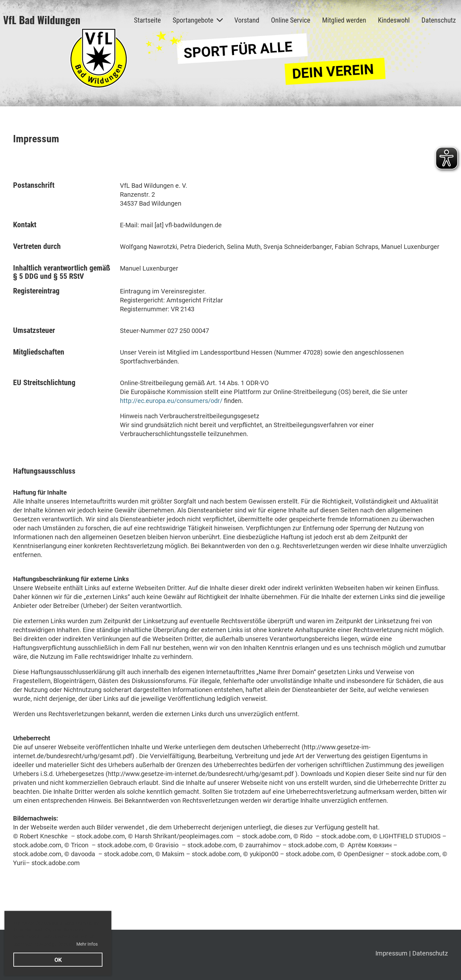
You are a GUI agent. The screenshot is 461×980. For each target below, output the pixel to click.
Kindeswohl (394, 20)
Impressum (392, 953)
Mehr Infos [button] (87, 944)
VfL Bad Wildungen (42, 20)
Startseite (147, 20)
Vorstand (247, 20)
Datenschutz (439, 20)
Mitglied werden (344, 20)
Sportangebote (197, 20)
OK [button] (58, 960)
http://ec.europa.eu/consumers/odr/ (171, 401)
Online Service (291, 20)
